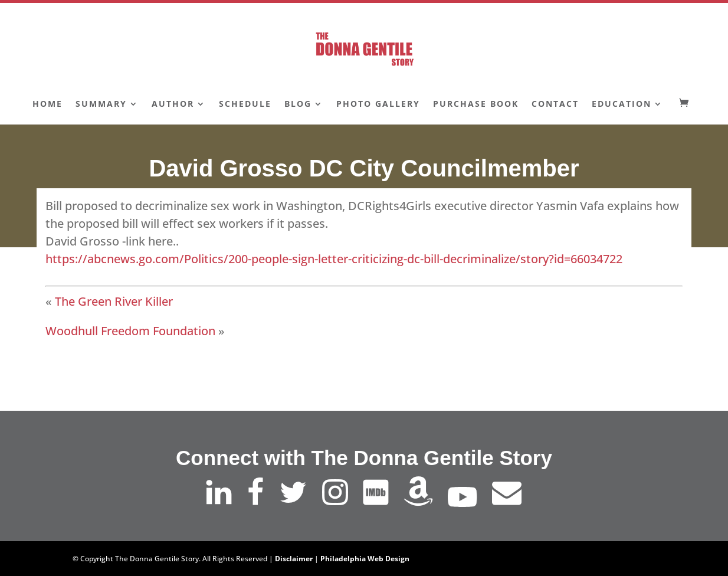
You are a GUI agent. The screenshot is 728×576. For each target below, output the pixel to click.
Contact (555, 104)
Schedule (245, 104)
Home (47, 104)
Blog (298, 104)
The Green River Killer (114, 301)
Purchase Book (476, 104)
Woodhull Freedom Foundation (130, 331)
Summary (101, 104)
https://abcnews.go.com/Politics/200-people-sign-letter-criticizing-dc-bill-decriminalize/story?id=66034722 (334, 259)
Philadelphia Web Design (365, 559)
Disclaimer (294, 559)
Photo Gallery (378, 104)
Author (173, 104)
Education (622, 104)
